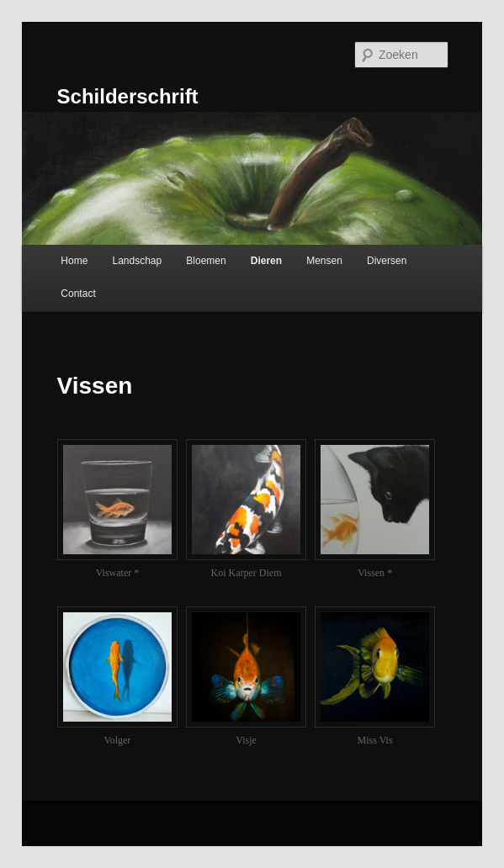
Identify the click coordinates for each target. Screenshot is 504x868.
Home (74, 261)
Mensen (324, 261)
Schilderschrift (128, 96)
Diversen (387, 261)
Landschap (137, 261)
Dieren (266, 261)
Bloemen (206, 261)
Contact (78, 294)
